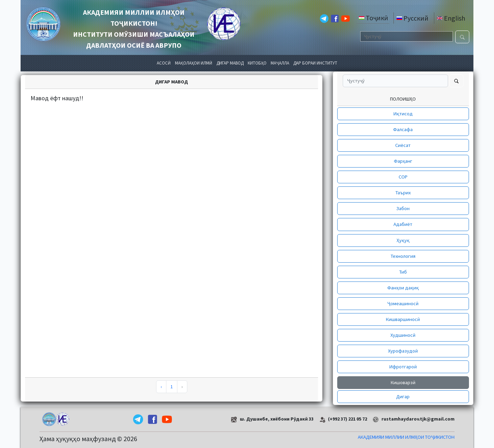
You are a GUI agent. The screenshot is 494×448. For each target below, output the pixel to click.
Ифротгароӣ (403, 367)
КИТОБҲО (257, 63)
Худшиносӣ (403, 335)
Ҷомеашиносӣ (403, 303)
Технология (403, 256)
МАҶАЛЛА (280, 63)
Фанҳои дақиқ (403, 288)
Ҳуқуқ (403, 240)
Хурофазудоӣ (403, 351)
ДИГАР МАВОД (230, 63)
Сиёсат (403, 145)
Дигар (403, 397)
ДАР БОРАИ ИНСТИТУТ (315, 63)
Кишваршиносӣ (403, 319)
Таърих (403, 193)
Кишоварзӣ (403, 382)
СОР (403, 177)
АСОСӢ (164, 63)
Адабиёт (403, 224)
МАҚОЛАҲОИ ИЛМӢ (194, 63)
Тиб (403, 272)
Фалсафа (403, 129)
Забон (403, 208)
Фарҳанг (403, 161)
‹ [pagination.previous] (161, 387)
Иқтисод (403, 114)
